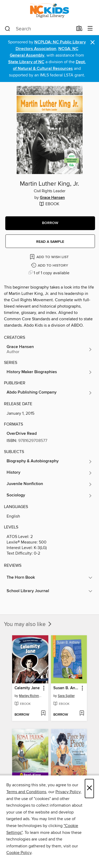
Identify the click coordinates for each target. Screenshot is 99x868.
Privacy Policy (68, 792)
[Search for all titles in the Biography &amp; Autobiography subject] (49, 462)
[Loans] (79, 30)
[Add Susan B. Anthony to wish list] (82, 714)
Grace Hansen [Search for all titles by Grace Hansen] (52, 198)
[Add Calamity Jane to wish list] (43, 714)
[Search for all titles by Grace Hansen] (49, 349)
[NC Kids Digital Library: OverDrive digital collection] (49, 11)
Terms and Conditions (26, 792)
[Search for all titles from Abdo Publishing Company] (49, 393)
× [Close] (89, 789)
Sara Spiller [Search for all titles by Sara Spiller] (66, 696)
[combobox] (39, 29)
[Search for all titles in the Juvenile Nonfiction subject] (49, 484)
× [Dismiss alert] (93, 42)
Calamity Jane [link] (27, 688)
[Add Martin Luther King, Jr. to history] (50, 266)
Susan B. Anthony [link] (67, 688)
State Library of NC (26, 62)
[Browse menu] (90, 29)
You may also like (28, 624)
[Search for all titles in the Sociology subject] (49, 496)
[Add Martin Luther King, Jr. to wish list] (50, 257)
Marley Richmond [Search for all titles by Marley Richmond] (31, 696)
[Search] (8, 29)
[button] (50, 223)
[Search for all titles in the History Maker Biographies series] (49, 372)
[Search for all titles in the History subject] (49, 473)
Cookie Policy (19, 853)
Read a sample (50, 242)
